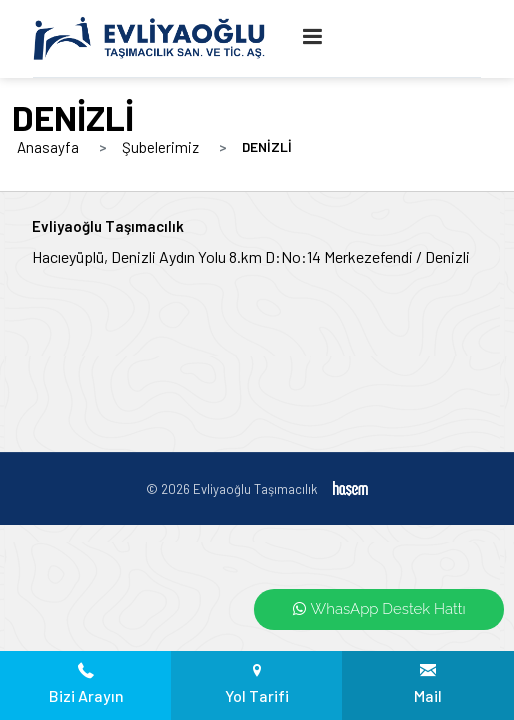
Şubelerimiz (160, 147)
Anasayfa (48, 147)
